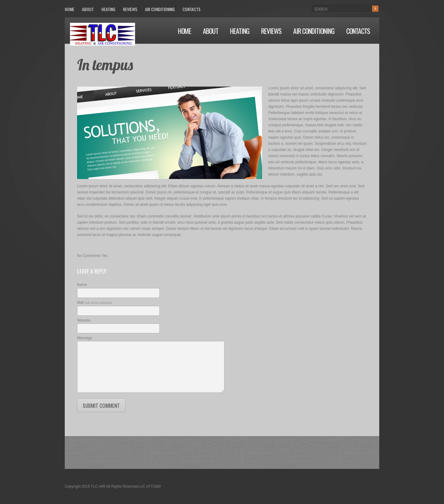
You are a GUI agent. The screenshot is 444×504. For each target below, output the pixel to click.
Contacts (358, 31)
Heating (240, 31)
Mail (94, 303)
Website (84, 320)
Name (82, 285)
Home (185, 31)
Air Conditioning (314, 31)
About (211, 31)
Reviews (271, 31)
